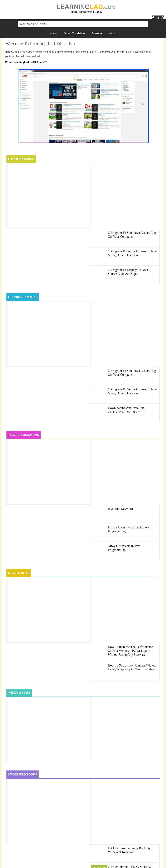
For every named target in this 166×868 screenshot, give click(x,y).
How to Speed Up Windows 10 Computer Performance (42, 652)
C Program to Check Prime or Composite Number (39, 797)
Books (96, 34)
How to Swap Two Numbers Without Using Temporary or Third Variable (132, 434)
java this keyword (120, 331)
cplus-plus (15, 771)
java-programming (20, 777)
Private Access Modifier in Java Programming (128, 352)
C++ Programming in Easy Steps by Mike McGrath (131, 617)
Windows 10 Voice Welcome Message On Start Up (40, 814)
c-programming (42, 765)
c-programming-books (87, 765)
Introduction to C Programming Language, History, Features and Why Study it (58, 831)
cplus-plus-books (60, 771)
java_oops (143, 771)
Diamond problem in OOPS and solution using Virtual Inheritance (50, 839)
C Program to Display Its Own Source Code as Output (128, 207)
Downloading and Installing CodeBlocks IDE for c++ (126, 289)
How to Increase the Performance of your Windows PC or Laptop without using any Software (130, 417)
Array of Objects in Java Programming (124, 371)
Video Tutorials (73, 34)
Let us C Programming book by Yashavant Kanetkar (129, 579)
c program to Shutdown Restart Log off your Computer (132, 169)
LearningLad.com (82, 860)
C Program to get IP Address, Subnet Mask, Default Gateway (132, 188)
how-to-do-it (104, 771)
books (11, 765)
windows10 (87, 777)
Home (53, 34)
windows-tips (57, 777)
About (113, 34)
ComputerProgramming (134, 765)
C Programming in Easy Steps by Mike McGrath (130, 598)
